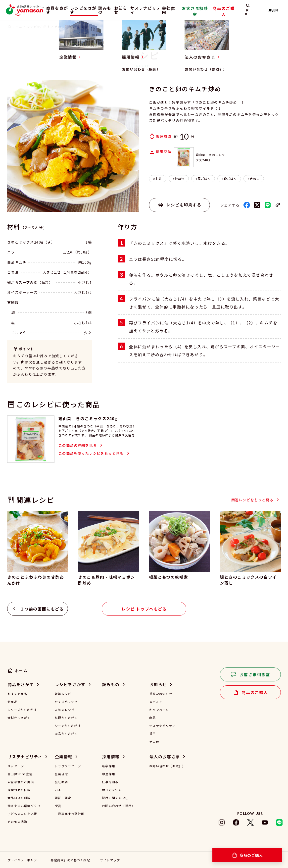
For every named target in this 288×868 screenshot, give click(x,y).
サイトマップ (110, 860)
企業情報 (64, 757)
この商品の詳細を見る (78, 445)
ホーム (17, 26)
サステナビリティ (156, 10)
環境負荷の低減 (19, 790)
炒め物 (180, 179)
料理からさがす (66, 718)
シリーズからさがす (22, 710)
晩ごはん (230, 179)
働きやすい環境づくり (24, 806)
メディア (156, 702)
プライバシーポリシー (24, 860)
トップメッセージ (68, 766)
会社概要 (61, 782)
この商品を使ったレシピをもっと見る (91, 453)
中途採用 (109, 774)
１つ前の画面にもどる (42, 609)
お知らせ (130, 10)
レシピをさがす (82, 10)
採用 (152, 734)
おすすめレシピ (66, 702)
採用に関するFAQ (115, 798)
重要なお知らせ (161, 694)
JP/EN (276, 10)
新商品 (12, 702)
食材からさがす (19, 718)
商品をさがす (53, 10)
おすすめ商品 (17, 694)
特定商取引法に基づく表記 (70, 860)
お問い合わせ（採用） (118, 806)
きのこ (255, 179)
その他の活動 (17, 822)
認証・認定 (63, 798)
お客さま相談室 (212, 13)
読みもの (109, 10)
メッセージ (16, 766)
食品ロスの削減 (19, 798)
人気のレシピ (65, 710)
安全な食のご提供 (21, 782)
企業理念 (61, 774)
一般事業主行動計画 (70, 814)
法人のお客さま (165, 757)
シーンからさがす (68, 726)
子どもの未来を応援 (22, 814)
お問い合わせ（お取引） (167, 766)
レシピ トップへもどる (144, 609)
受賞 (58, 806)
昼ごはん (204, 179)
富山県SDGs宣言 (20, 774)
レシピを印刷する (184, 205)
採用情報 (111, 757)
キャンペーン (159, 710)
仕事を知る (110, 782)
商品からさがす (66, 734)
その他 (154, 742)
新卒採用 (109, 766)
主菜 (158, 179)
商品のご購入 (234, 13)
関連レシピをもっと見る (252, 500)
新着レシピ (63, 694)
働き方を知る (112, 790)
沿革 (58, 790)
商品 (152, 718)
